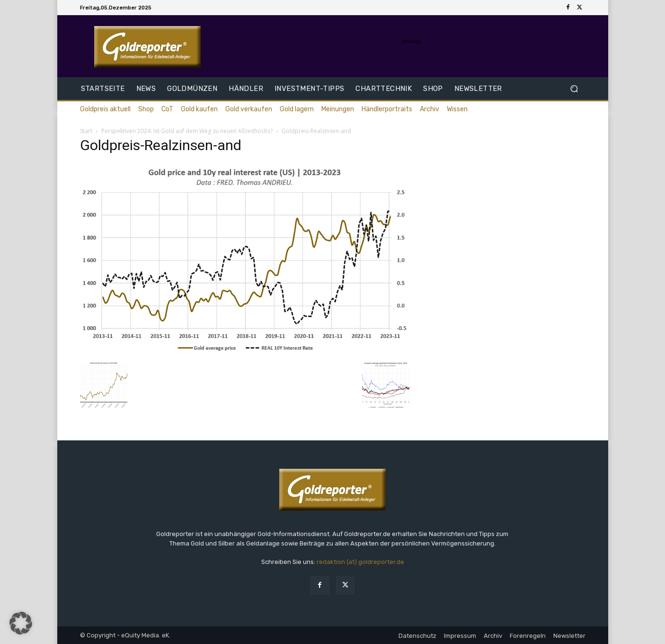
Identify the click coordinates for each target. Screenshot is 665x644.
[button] (574, 89)
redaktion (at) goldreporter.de (360, 562)
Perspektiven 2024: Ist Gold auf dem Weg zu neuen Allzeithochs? (187, 131)
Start (86, 131)
